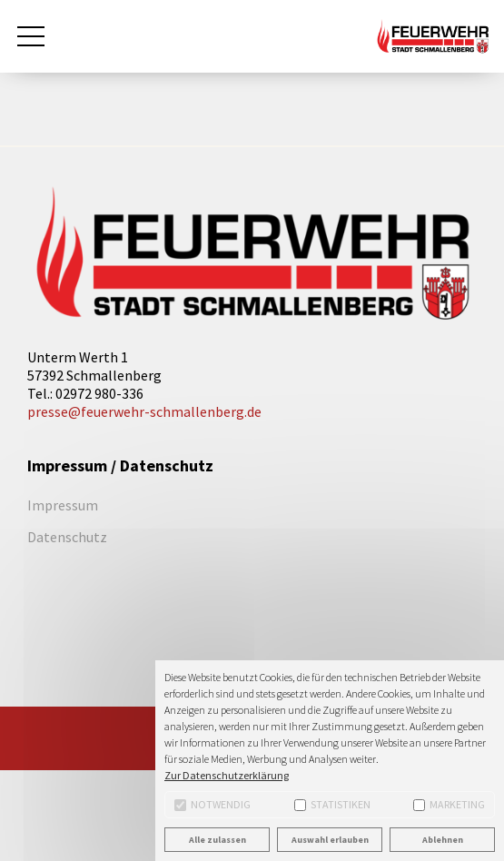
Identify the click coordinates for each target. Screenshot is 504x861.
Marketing (449, 804)
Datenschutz (67, 537)
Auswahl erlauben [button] (330, 840)
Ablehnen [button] (443, 840)
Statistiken (332, 804)
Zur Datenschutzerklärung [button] (227, 775)
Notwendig (212, 804)
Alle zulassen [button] (217, 840)
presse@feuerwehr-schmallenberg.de (144, 411)
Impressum (63, 505)
